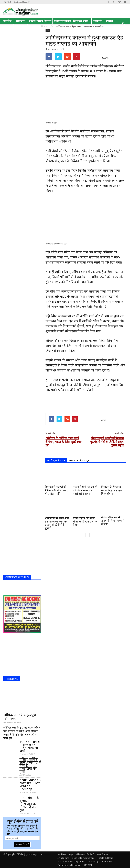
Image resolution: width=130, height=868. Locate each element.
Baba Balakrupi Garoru (83, 858)
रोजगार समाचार (62, 21)
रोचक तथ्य (34, 26)
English (20, 26)
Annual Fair (107, 862)
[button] (124, 24)
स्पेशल (110, 21)
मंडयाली (98, 21)
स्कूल (71, 854)
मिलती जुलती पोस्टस (56, 460)
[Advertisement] (85, 402)
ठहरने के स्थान (102, 854)
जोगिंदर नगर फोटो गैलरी (85, 854)
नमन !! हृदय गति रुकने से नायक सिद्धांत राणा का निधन (85, 522)
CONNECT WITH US (17, 577)
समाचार (21, 21)
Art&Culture (63, 858)
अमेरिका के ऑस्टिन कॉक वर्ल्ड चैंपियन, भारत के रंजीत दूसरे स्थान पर (64, 442)
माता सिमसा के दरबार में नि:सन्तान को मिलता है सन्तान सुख (30, 804)
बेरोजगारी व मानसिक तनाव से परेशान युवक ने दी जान (113, 521)
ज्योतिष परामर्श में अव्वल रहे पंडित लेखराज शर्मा (30, 746)
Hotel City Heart (105, 858)
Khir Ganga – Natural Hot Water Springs (30, 784)
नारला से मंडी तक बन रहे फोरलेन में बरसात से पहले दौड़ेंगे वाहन (85, 490)
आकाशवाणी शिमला (40, 21)
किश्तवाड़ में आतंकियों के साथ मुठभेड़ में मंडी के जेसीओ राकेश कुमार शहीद (107, 442)
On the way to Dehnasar (69, 865)
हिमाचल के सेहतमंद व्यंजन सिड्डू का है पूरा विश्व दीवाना (111, 490)
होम (48, 30)
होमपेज (9, 21)
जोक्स (8, 26)
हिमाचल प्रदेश (82, 21)
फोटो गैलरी (88, 865)
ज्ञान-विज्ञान (62, 854)
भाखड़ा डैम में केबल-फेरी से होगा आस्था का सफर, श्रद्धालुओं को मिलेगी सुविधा (57, 523)
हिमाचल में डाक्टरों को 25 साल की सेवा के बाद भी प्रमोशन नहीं (56, 490)
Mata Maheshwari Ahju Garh (71, 862)
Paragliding (93, 862)
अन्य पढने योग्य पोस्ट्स (79, 460)
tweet (105, 58)
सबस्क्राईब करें (22, 844)
